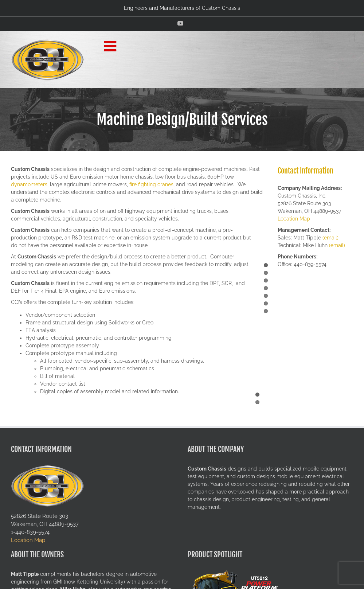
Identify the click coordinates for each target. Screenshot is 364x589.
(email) (330, 238)
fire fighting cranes (151, 184)
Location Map (294, 219)
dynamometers (29, 184)
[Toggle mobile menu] (111, 46)
